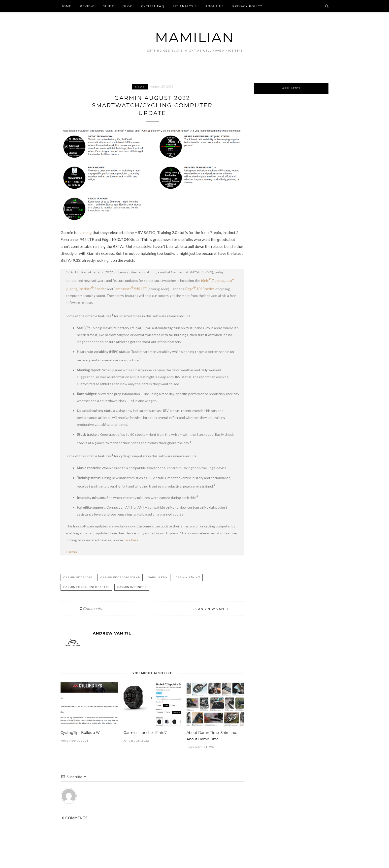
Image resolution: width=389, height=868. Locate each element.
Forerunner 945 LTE (130, 289)
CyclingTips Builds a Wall (82, 733)
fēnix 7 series (212, 280)
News (140, 87)
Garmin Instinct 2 (132, 587)
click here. (131, 540)
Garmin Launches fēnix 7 (145, 733)
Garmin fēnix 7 (188, 577)
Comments (91, 608)
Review (87, 6)
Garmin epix (158, 577)
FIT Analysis (185, 6)
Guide (109, 6)
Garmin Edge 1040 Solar (120, 577)
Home (66, 6)
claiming (85, 232)
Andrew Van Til (214, 609)
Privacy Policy (247, 6)
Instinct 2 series (93, 289)
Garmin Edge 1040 (78, 577)
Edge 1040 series (200, 289)
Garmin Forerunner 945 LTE (86, 587)
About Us (215, 6)
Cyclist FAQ (153, 6)
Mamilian (194, 37)
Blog (128, 6)
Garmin (71, 552)
